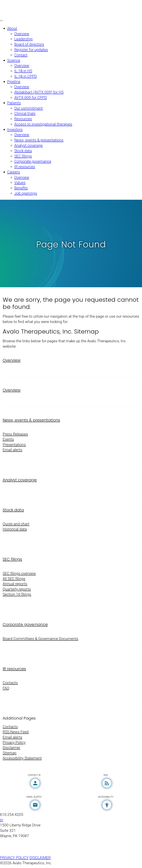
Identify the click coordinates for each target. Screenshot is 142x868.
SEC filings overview (19, 574)
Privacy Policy (14, 744)
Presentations (14, 445)
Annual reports (15, 585)
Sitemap (10, 755)
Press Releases (15, 435)
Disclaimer (12, 750)
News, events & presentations (31, 420)
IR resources (14, 670)
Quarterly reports (17, 590)
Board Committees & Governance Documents (40, 640)
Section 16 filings (17, 596)
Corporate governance (25, 626)
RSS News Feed (16, 734)
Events (8, 440)
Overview (12, 361)
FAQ (6, 690)
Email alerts (12, 451)
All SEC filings (14, 580)
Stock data (13, 511)
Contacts (10, 684)
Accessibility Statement (22, 760)
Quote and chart (16, 525)
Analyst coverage (20, 481)
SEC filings (12, 560)
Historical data (15, 530)
